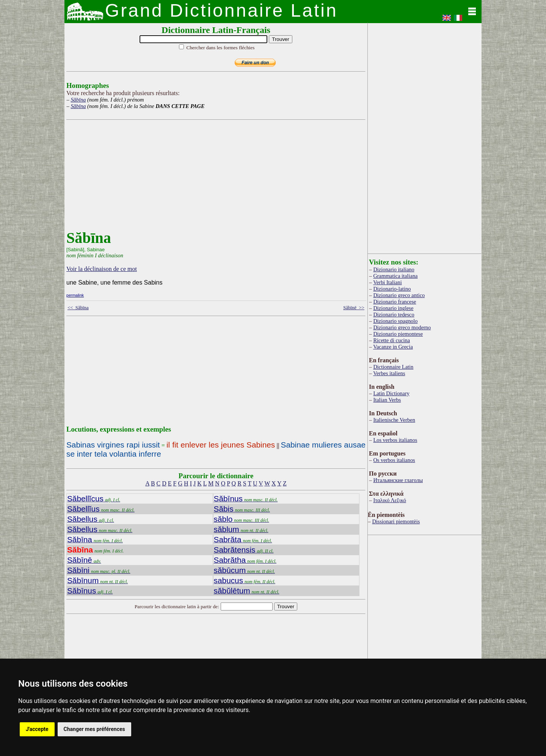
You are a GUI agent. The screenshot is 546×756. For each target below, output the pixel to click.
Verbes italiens (389, 373)
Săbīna (78, 100)
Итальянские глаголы (398, 480)
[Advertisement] (214, 176)
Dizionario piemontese (398, 334)
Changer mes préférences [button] (94, 729)
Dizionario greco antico (399, 295)
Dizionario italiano (394, 269)
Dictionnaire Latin (393, 367)
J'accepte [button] (37, 729)
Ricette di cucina (391, 340)
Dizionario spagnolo (395, 321)
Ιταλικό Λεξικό (390, 500)
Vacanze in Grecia (393, 347)
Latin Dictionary (391, 393)
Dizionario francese (395, 302)
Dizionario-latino (392, 289)
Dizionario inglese (393, 308)
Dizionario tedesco (394, 315)
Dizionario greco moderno (402, 327)
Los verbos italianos (395, 440)
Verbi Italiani (388, 282)
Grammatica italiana (395, 276)
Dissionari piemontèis (396, 521)
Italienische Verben (394, 420)
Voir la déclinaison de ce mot (102, 269)
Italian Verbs (387, 400)
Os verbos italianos (394, 460)
